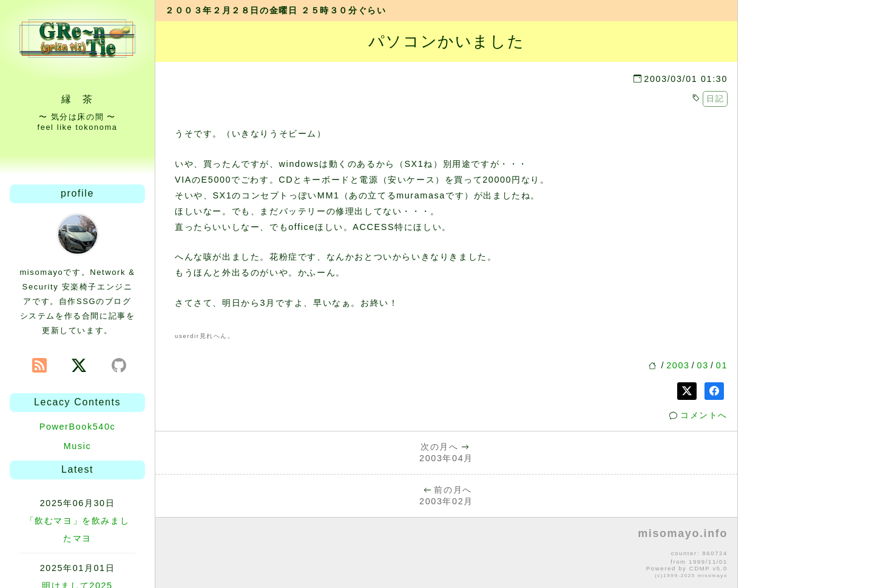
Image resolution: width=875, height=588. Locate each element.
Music (78, 446)
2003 (678, 365)
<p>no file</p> (446, 553)
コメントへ (704, 415)
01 (722, 365)
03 (703, 365)
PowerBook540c (78, 427)
